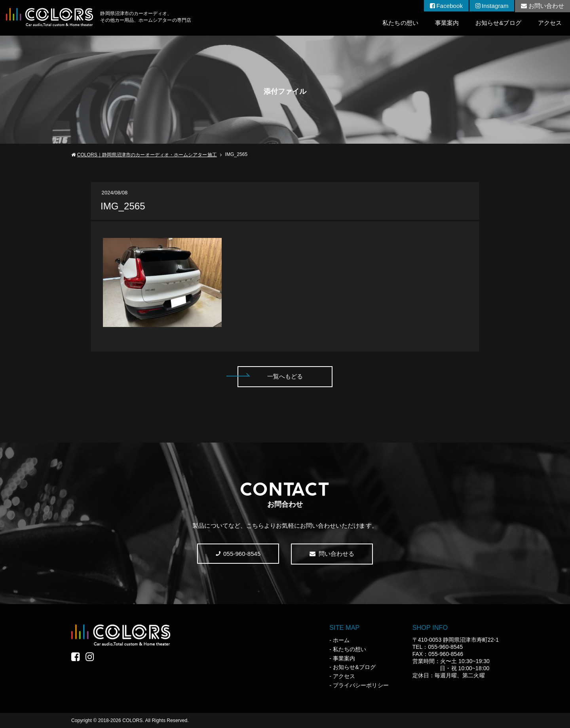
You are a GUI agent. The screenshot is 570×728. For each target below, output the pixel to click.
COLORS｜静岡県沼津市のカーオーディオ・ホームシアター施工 (147, 155)
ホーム (341, 640)
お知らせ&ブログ (498, 23)
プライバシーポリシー (361, 685)
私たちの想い (400, 23)
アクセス (550, 23)
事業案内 (447, 23)
